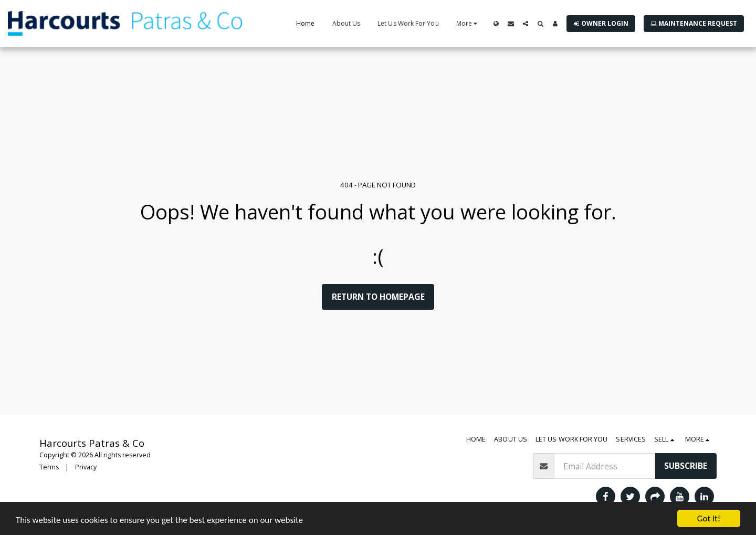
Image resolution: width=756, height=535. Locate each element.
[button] (511, 24)
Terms (49, 467)
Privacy (86, 467)
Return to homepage (378, 297)
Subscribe (686, 466)
